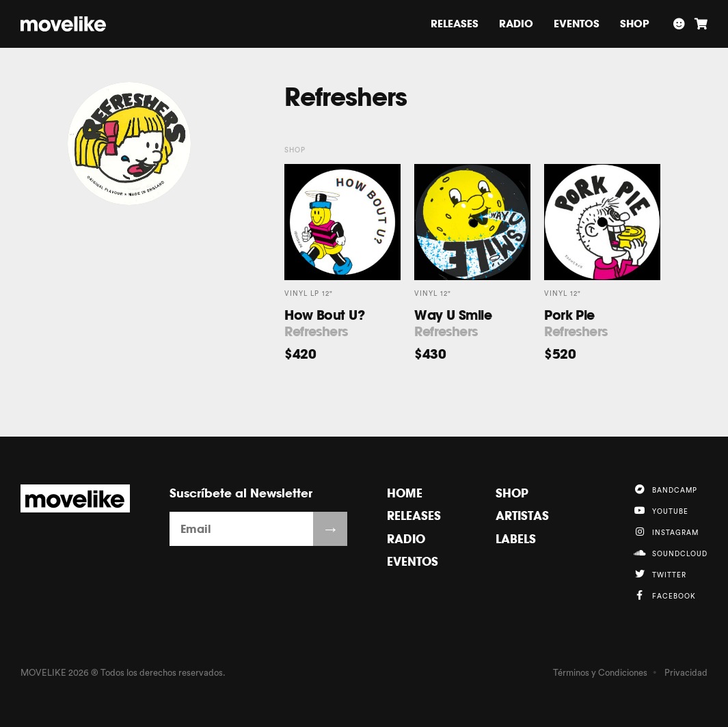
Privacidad (686, 673)
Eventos (577, 24)
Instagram (666, 532)
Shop (635, 24)
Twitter (660, 574)
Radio (516, 24)
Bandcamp (665, 489)
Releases (455, 24)
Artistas (522, 516)
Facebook (664, 595)
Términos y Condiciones (600, 673)
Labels (516, 539)
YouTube (661, 510)
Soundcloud (670, 553)
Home (405, 493)
